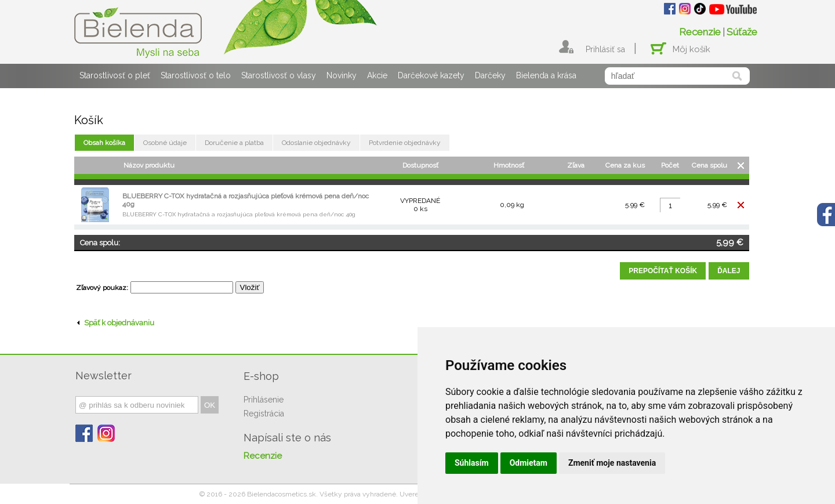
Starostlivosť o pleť (115, 75)
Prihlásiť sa (605, 49)
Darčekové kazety (431, 75)
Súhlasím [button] (472, 463)
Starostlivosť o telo (196, 75)
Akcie (377, 75)
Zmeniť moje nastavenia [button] (612, 463)
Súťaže (742, 32)
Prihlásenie (264, 400)
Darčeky (490, 75)
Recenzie (700, 32)
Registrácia (264, 414)
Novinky (342, 75)
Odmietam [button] (529, 463)
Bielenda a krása (546, 75)
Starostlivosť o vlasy (279, 75)
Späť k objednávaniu (116, 323)
